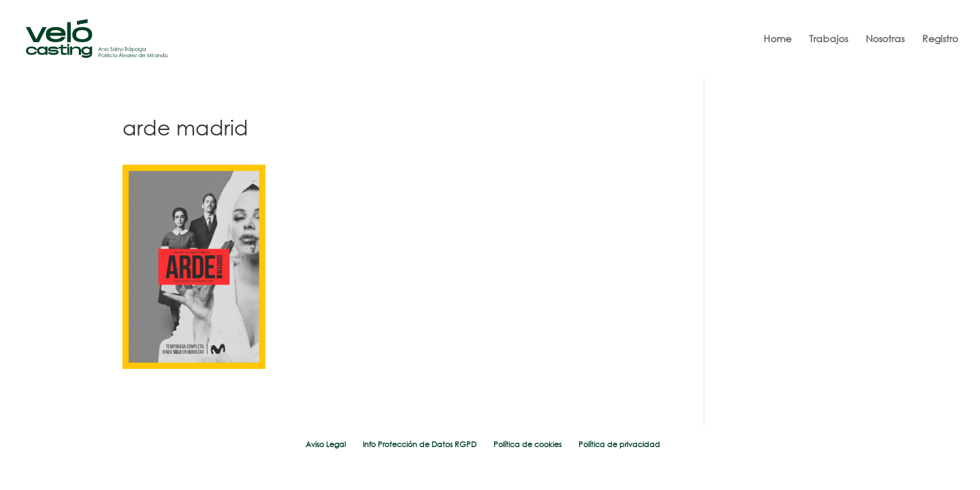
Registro (940, 39)
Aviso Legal (326, 444)
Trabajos (829, 39)
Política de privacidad (619, 444)
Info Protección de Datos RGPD (420, 444)
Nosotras (885, 39)
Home (778, 39)
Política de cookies (527, 444)
